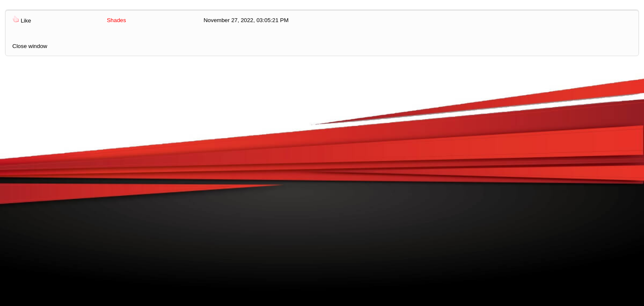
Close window (30, 46)
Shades (116, 20)
